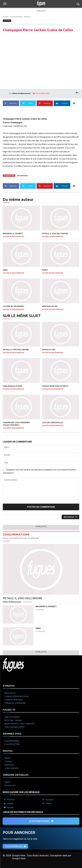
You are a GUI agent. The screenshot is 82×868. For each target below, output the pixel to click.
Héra (5, 270)
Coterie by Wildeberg (13, 306)
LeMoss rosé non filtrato (55, 386)
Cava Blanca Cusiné (12, 386)
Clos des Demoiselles (53, 422)
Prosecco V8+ (49, 350)
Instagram (50, 800)
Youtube (10, 807)
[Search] (70, 517)
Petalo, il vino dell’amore (55, 233)
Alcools (27, 17)
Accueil (6, 17)
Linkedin (10, 803)
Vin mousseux (22, 176)
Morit (45, 270)
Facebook (11, 800)
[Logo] (41, 3)
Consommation (16, 17)
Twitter (48, 803)
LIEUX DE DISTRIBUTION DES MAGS (23, 812)
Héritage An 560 (50, 306)
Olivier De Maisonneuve (21, 93)
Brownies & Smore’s (13, 233)
